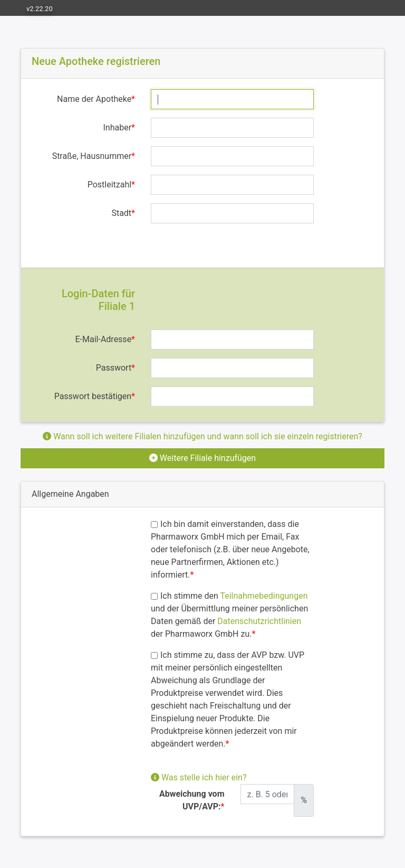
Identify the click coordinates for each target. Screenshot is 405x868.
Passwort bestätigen (93, 396)
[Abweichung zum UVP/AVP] (268, 794)
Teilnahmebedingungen (264, 596)
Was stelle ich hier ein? (199, 777)
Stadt (121, 213)
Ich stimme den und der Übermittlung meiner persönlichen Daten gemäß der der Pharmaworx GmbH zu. (229, 615)
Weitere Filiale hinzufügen (202, 458)
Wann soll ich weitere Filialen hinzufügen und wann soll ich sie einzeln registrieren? (202, 436)
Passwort (114, 368)
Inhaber (118, 128)
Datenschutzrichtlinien (259, 621)
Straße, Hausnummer (92, 156)
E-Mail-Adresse (104, 339)
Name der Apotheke (94, 99)
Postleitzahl (109, 185)
